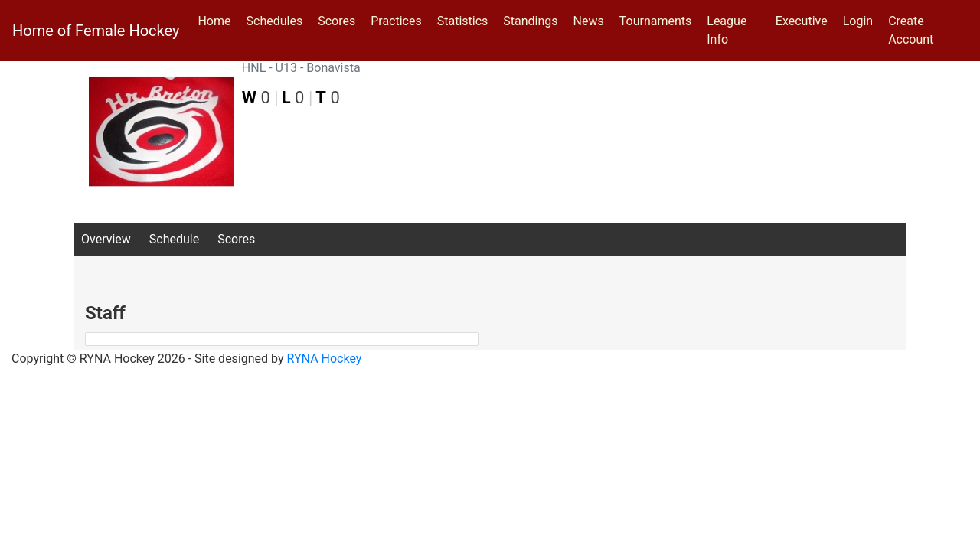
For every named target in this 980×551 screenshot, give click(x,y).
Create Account (911, 30)
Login (858, 21)
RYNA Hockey (325, 359)
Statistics (466, 20)
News (589, 21)
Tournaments (656, 21)
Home (214, 21)
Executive (802, 21)
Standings (530, 21)
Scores (340, 20)
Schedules (275, 21)
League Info (727, 30)
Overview (106, 239)
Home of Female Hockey (96, 31)
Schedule (174, 239)
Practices (399, 20)
